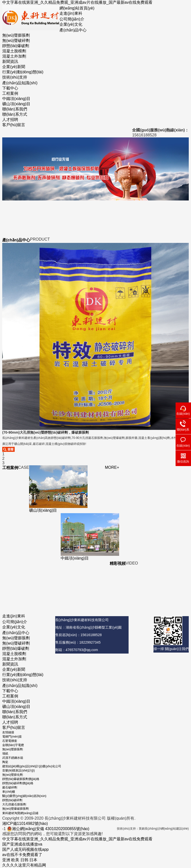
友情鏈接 (8, 732)
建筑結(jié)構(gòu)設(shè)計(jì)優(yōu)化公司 (32, 766)
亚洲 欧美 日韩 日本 (20, 860)
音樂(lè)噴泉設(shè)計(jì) (19, 771)
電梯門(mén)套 (12, 737)
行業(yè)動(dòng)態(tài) (23, 72)
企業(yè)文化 (71, 24)
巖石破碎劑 (10, 787)
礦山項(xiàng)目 (16, 104)
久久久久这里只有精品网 (24, 865)
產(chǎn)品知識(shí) (20, 83)
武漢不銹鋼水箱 (13, 758)
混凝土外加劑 (14, 56)
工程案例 (10, 93)
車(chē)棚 (9, 792)
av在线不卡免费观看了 (22, 855)
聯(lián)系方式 (15, 114)
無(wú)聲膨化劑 (13, 775)
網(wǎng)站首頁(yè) (77, 8)
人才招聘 (10, 120)
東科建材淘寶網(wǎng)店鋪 (20, 813)
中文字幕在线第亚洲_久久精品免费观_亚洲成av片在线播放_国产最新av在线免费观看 (77, 2)
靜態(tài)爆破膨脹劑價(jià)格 (21, 779)
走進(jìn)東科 (71, 13)
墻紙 (5, 754)
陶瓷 (5, 762)
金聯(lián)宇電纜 (13, 745)
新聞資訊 (10, 61)
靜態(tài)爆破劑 (16, 46)
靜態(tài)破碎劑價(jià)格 (18, 783)
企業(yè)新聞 (14, 67)
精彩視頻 (118, 563)
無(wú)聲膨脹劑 (16, 35)
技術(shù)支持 (15, 77)
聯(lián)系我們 (15, 109)
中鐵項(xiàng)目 (16, 99)
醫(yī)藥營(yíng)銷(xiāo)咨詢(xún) (24, 796)
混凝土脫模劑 (14, 51)
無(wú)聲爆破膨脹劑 (16, 809)
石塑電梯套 (10, 741)
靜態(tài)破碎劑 (12, 800)
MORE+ (112, 467)
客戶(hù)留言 (14, 125)
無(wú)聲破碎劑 (16, 41)
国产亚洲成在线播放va (22, 844)
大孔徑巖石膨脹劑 (14, 804)
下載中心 (10, 88)
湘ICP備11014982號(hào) (25, 823)
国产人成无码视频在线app (25, 849)
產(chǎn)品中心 (73, 30)
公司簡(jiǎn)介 (72, 19)
